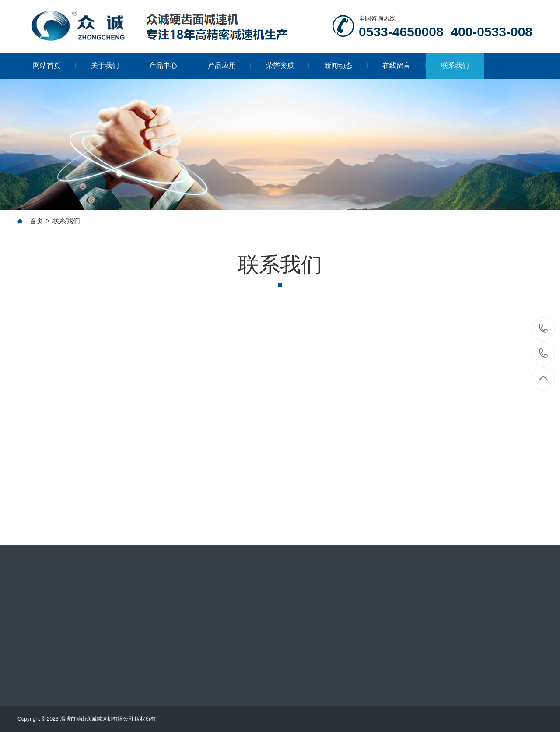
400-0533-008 (544, 354)
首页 (36, 221)
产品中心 (171, 65)
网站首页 (54, 65)
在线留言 (404, 65)
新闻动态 (346, 65)
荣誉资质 (288, 65)
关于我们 (113, 65)
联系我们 (455, 65)
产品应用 (229, 65)
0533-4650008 (544, 329)
